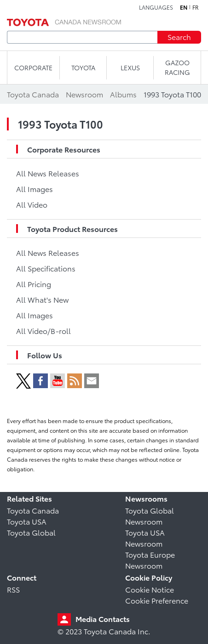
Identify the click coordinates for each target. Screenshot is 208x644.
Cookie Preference (157, 600)
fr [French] (196, 7)
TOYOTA (83, 68)
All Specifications (46, 268)
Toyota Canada (33, 510)
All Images (35, 189)
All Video (32, 204)
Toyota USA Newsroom (145, 538)
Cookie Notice (150, 589)
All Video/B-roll (43, 330)
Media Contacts (103, 619)
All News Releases (48, 173)
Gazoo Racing (177, 67)
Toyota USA (27, 521)
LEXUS (130, 68)
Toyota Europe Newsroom (150, 560)
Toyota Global (31, 532)
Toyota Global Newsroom (150, 516)
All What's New (42, 299)
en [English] (184, 7)
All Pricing (34, 284)
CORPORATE (33, 68)
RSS (13, 589)
